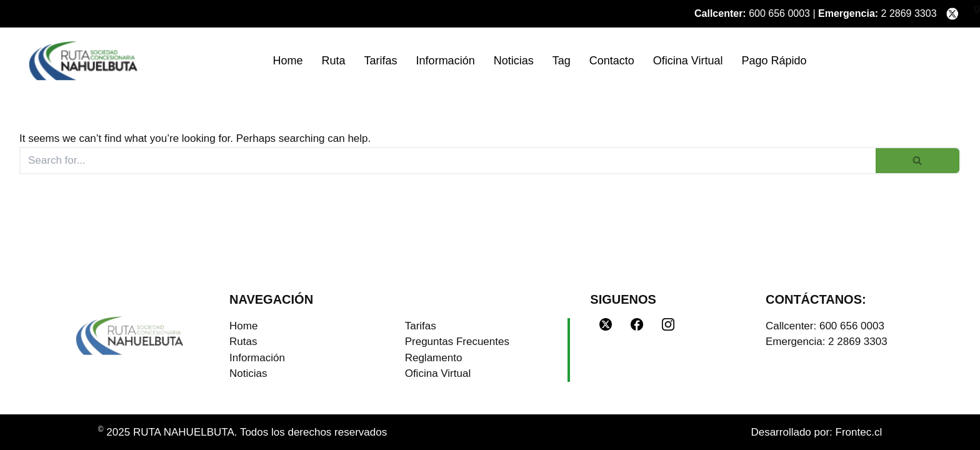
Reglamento (434, 358)
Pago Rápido (774, 61)
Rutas (243, 342)
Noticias (514, 61)
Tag (562, 61)
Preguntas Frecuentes (457, 342)
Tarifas (381, 61)
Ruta (334, 61)
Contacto (612, 61)
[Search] (447, 161)
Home (288, 61)
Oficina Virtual (688, 61)
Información (446, 61)
